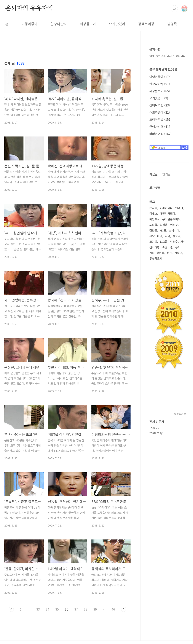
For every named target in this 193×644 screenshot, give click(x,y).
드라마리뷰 (160, 119)
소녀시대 (174, 230)
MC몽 (163, 230)
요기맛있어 (117, 24)
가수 (183, 242)
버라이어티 (160, 134)
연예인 (179, 208)
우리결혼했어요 (171, 219)
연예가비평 (160, 127)
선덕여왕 (155, 247)
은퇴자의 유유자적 (29, 8)
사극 (167, 236)
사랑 (152, 236)
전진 (169, 253)
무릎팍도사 (156, 258)
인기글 (167, 174)
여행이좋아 (30, 24)
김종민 (178, 253)
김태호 (153, 213)
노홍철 (153, 225)
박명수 (174, 242)
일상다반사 (59, 24)
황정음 (164, 225)
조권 (165, 247)
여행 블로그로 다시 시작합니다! (168, 56)
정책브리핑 (146, 24)
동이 (178, 247)
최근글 (154, 174)
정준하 (160, 253)
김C (152, 253)
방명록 (172, 24)
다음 (124, 609)
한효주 (177, 236)
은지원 (153, 208)
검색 (174, 9)
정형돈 (153, 230)
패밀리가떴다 (167, 213)
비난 (160, 236)
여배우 (174, 225)
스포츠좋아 (160, 112)
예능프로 (155, 219)
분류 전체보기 (163, 69)
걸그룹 (164, 242)
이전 (11, 609)
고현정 (153, 242)
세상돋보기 (88, 24)
